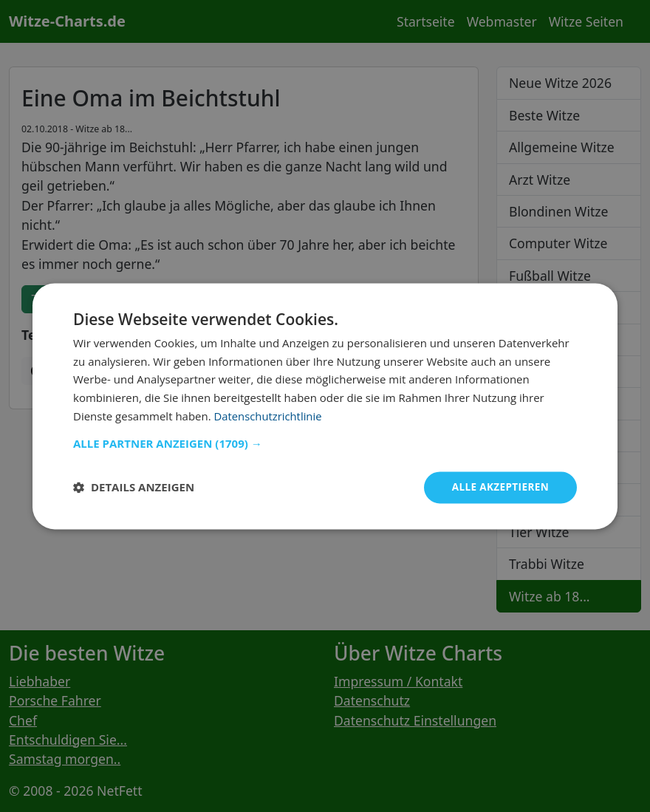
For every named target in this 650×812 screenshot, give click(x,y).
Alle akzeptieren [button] (499, 487)
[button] (325, 443)
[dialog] (325, 406)
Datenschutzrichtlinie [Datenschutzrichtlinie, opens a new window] (269, 415)
